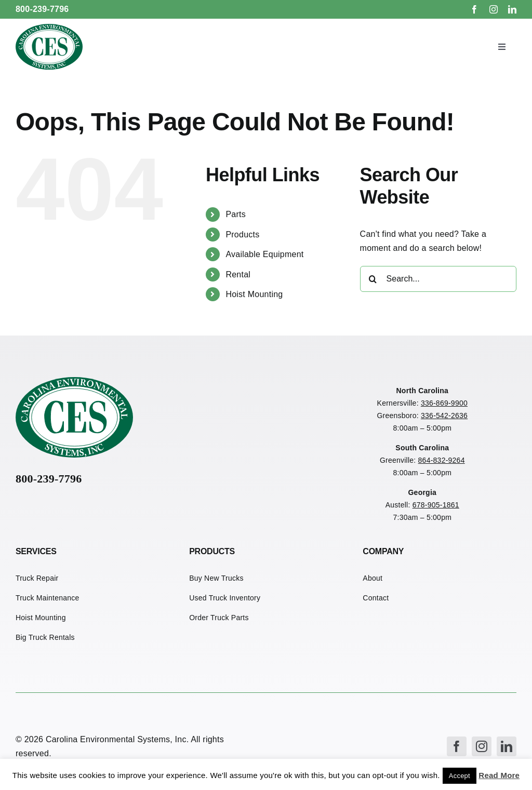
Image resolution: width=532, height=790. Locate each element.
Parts (236, 214)
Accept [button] (460, 776)
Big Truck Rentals (45, 637)
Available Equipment (264, 254)
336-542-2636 (444, 416)
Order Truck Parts (219, 618)
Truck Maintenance (48, 598)
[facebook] (474, 9)
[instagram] (494, 9)
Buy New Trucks (216, 578)
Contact (376, 598)
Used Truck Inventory (225, 598)
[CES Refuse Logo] (49, 28)
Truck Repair (37, 578)
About (373, 578)
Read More (499, 775)
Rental (238, 275)
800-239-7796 (42, 9)
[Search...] (438, 279)
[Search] (373, 279)
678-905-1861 (436, 505)
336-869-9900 (444, 403)
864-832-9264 (442, 460)
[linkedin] (512, 9)
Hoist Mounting (254, 294)
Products (242, 235)
